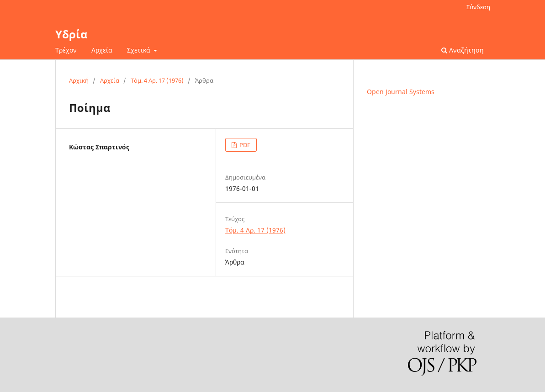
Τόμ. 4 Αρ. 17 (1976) (157, 80)
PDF (244, 145)
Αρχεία (102, 50)
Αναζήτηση (463, 50)
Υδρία (71, 34)
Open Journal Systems (401, 92)
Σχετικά (140, 50)
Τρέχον (66, 50)
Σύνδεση (478, 7)
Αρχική (79, 80)
